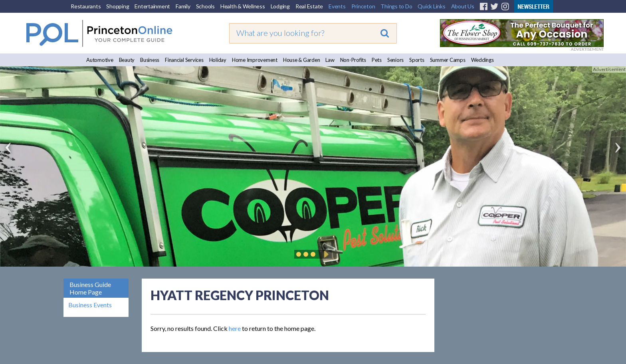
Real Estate (309, 6)
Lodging (280, 6)
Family (183, 6)
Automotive (100, 60)
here (235, 328)
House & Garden (302, 60)
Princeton (363, 6)
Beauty (127, 60)
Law (330, 60)
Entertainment (152, 6)
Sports (417, 60)
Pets (377, 60)
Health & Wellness (243, 6)
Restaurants (86, 6)
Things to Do (396, 6)
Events (337, 6)
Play (325, 254)
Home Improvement (255, 60)
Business (150, 60)
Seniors (395, 60)
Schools (205, 6)
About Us (463, 6)
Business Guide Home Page (90, 288)
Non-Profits (353, 60)
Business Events (90, 305)
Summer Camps (448, 60)
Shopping (118, 6)
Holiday (218, 60)
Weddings (482, 60)
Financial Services (184, 60)
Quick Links (431, 6)
